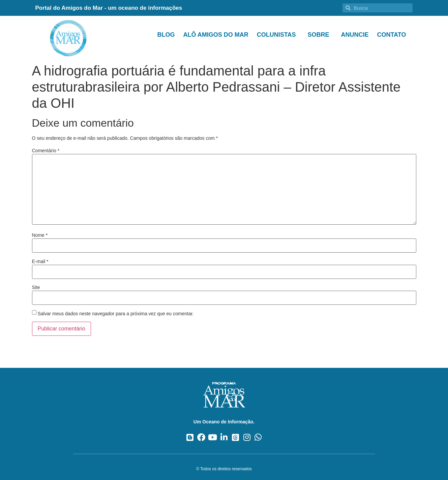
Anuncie (355, 35)
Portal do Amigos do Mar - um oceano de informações (109, 8)
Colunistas (278, 35)
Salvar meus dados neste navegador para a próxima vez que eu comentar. (115, 314)
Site (36, 287)
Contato (391, 35)
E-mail (40, 261)
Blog (166, 35)
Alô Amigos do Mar (216, 35)
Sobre (320, 35)
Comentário (46, 151)
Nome (40, 235)
